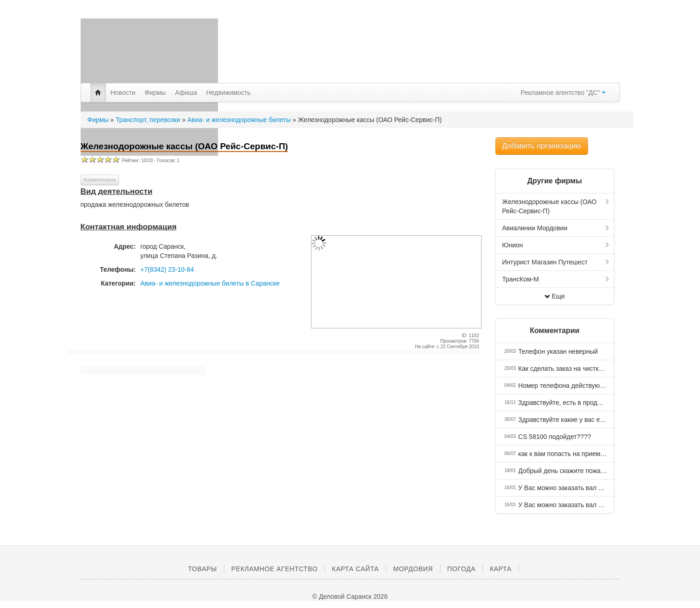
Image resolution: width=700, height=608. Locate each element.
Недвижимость (229, 93)
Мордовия (413, 569)
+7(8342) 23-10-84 (167, 269)
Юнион (556, 245)
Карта (501, 569)
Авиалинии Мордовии (556, 228)
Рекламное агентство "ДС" (563, 93)
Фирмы (155, 93)
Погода (462, 569)
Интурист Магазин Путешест (556, 262)
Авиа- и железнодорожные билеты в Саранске (210, 283)
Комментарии (100, 180)
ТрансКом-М (556, 279)
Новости (123, 93)
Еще (555, 296)
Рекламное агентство (274, 569)
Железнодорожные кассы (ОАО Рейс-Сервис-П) (556, 206)
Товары (203, 569)
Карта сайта (355, 569)
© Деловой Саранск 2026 (350, 596)
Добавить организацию (542, 146)
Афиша (186, 93)
